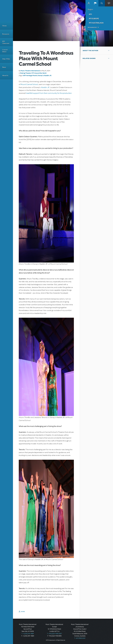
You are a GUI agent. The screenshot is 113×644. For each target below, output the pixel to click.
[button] (95, 3)
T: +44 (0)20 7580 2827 (54, 634)
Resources (6, 34)
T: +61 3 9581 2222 (80, 638)
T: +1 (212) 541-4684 (28, 634)
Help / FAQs (6, 59)
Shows (4, 26)
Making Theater (26, 73)
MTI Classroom (6, 42)
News (4, 67)
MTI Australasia (96, 23)
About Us (5, 76)
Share (23, 612)
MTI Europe (94, 19)
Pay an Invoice (92, 27)
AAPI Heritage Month (30, 75)
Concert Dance (5, 51)
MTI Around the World (39, 73)
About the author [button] (90, 51)
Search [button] (102, 3)
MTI (90, 14)
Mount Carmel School (29, 84)
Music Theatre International (30, 71)
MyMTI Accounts (89, 3)
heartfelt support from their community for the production (49, 93)
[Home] (6, 11)
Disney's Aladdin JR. (45, 75)
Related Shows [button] (89, 58)
